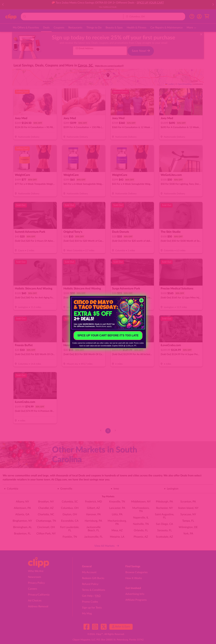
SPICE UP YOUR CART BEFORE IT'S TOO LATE (108, 335)
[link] (108, 313)
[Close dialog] (141, 300)
